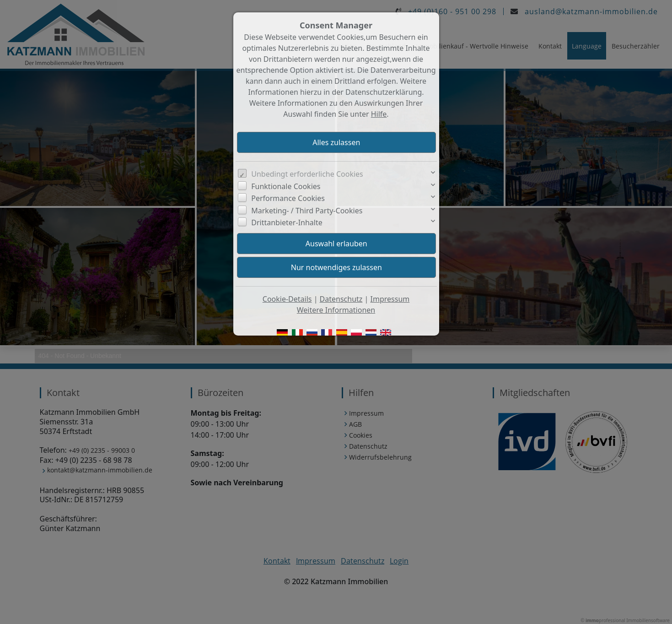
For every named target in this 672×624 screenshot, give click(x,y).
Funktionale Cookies (286, 186)
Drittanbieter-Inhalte (287, 222)
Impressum (390, 299)
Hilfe (379, 114)
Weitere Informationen (336, 310)
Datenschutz (341, 299)
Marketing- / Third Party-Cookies (307, 211)
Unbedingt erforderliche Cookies (307, 174)
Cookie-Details (287, 299)
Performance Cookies (288, 198)
